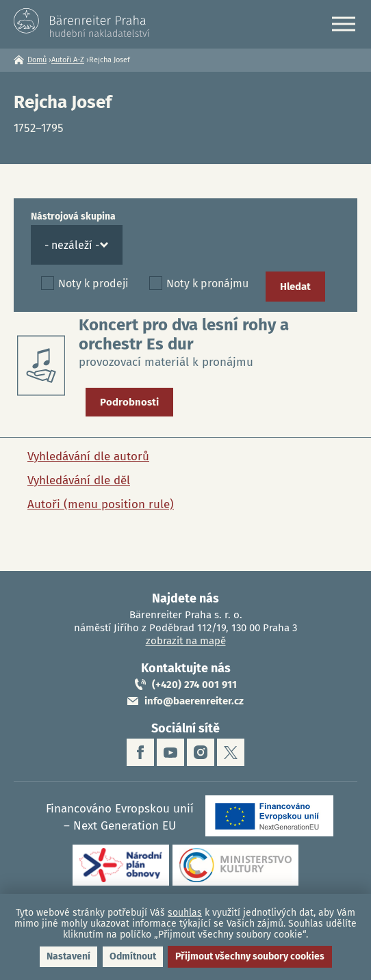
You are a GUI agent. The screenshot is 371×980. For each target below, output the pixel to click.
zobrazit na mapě (186, 641)
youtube (170, 752)
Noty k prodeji (93, 283)
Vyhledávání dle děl (79, 480)
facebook (140, 752)
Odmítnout (133, 956)
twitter (231, 752)
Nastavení (68, 956)
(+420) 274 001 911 (194, 685)
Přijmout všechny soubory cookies (250, 956)
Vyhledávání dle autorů (88, 456)
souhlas (185, 913)
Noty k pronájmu (207, 283)
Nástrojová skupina (73, 216)
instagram (201, 752)
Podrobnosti (129, 402)
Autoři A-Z (68, 60)
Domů (37, 60)
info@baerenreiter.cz (194, 701)
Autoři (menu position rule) (101, 504)
